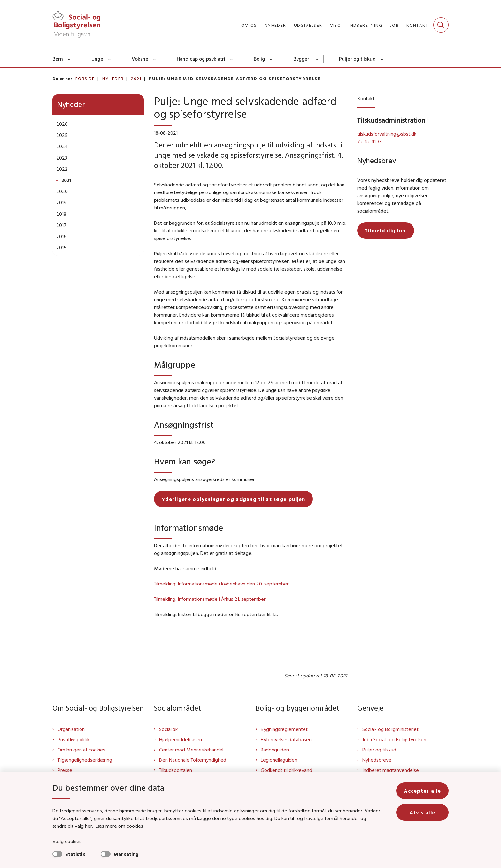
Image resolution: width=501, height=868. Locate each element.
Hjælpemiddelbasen (181, 739)
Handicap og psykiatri (201, 59)
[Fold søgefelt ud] (441, 25)
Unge (97, 59)
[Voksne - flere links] (155, 59)
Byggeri (302, 59)
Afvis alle (422, 812)
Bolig (259, 59)
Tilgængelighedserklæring (85, 760)
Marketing (126, 854)
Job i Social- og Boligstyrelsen (394, 739)
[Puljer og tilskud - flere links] (382, 59)
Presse (65, 770)
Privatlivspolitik (73, 739)
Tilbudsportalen (176, 770)
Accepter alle (422, 791)
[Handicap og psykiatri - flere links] (232, 59)
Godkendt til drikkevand (286, 770)
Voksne (140, 59)
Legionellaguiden (279, 760)
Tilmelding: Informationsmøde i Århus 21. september (210, 599)
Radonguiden (275, 750)
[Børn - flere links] (69, 59)
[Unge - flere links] (110, 59)
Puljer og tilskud (357, 59)
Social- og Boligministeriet (390, 729)
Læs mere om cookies (119, 826)
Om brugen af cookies (81, 750)
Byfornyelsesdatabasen (286, 739)
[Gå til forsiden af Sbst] (76, 25)
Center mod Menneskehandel (191, 750)
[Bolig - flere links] (271, 59)
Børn (58, 59)
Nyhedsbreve (377, 760)
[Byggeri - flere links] (317, 59)
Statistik (75, 854)
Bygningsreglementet (284, 729)
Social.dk (168, 729)
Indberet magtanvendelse (391, 770)
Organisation (71, 729)
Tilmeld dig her (386, 230)
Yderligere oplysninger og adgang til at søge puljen (233, 499)
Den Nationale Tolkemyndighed (193, 760)
